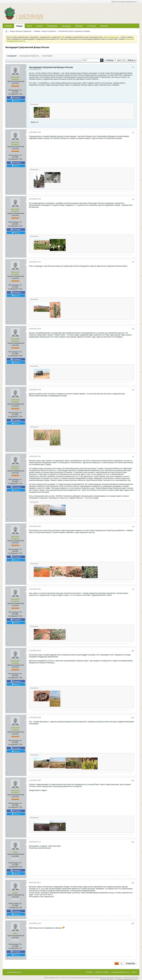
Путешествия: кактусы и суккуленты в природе (74, 31)
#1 (133, 67)
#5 (133, 329)
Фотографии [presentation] (47, 56)
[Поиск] (92, 60)
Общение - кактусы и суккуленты (45, 31)
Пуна (15, 852)
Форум (19, 26)
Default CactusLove (15, 972)
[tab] (12, 56)
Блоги (29, 26)
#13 (133, 842)
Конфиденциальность (120, 972)
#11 (133, 718)
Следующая (130, 963)
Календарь (66, 26)
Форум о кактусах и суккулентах (21, 31)
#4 (133, 262)
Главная (8, 26)
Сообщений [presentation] (12, 56)
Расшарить (16, 98)
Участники (91, 26)
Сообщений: (13, 94)
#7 (133, 457)
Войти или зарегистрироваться (125, 2)
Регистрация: (14, 90)
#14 (133, 883)
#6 (133, 390)
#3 (133, 199)
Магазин (79, 26)
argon (15, 893)
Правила (104, 26)
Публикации (52, 26)
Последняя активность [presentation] (29, 56)
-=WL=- (15, 934)
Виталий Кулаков (15, 78)
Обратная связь (102, 972)
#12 (133, 781)
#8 (133, 527)
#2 (133, 132)
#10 (133, 651)
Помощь (89, 972)
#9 (133, 589)
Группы (39, 26)
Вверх (134, 972)
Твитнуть (16, 101)
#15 (133, 924)
